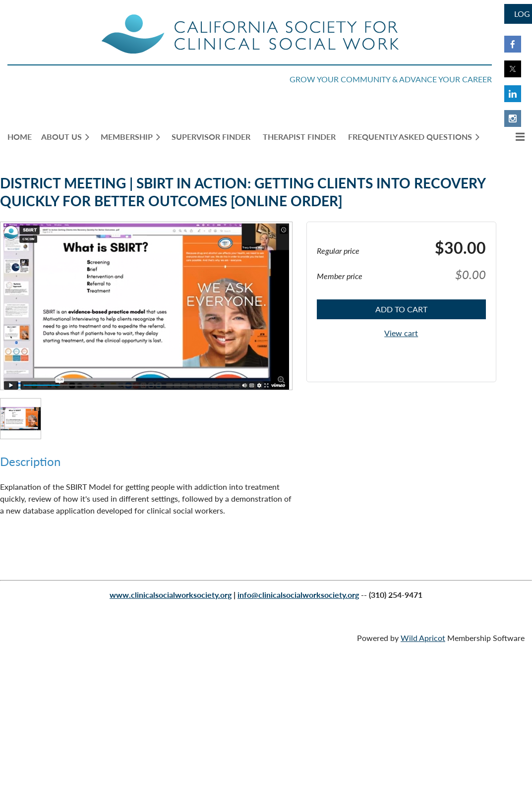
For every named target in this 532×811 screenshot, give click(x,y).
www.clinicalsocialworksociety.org (171, 595)
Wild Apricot (423, 638)
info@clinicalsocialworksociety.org (298, 595)
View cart (401, 333)
